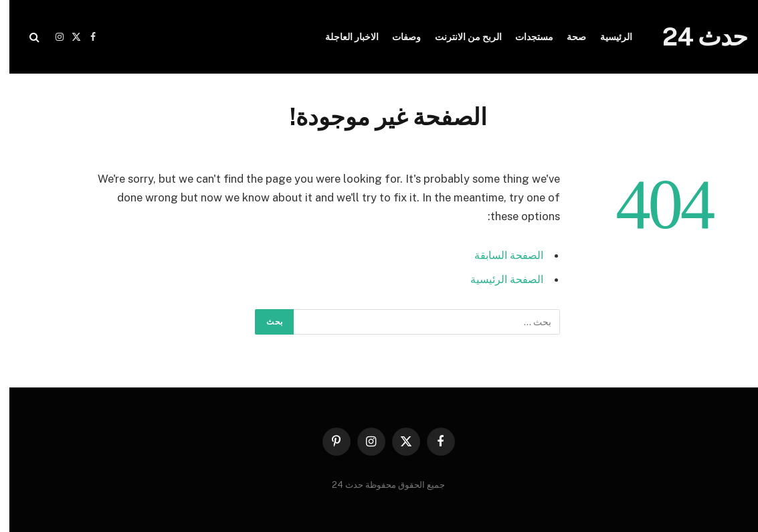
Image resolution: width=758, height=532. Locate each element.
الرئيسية (607, 37)
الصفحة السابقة (497, 255)
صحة (567, 37)
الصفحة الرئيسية (495, 279)
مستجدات (525, 37)
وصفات (397, 37)
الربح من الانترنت (459, 37)
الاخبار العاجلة (343, 37)
